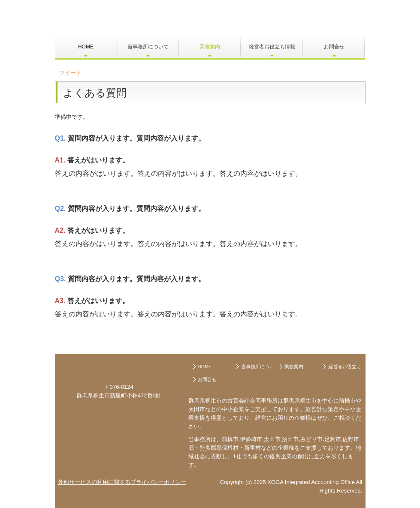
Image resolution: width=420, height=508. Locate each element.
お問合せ (334, 47)
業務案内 (210, 47)
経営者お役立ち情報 (272, 47)
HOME (86, 47)
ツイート (70, 73)
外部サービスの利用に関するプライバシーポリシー (122, 482)
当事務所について (148, 47)
